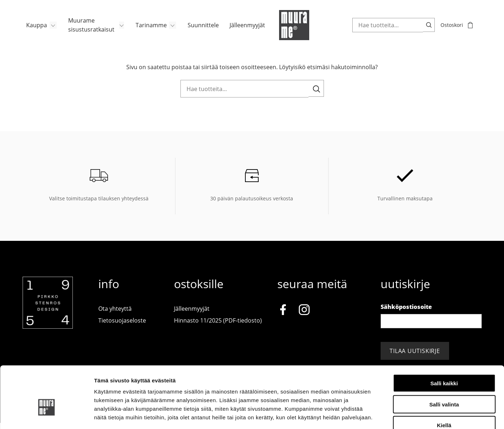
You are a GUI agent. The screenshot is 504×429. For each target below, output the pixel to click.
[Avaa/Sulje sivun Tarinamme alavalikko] (170, 29)
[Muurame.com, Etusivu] (295, 29)
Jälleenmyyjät (246, 29)
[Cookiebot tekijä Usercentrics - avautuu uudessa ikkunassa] (46, 415)
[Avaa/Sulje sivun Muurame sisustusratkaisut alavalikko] (119, 29)
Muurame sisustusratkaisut (88, 29)
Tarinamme (148, 29)
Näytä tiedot (384, 415)
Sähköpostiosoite (406, 313)
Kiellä (444, 383)
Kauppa (33, 29)
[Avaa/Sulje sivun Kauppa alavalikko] (50, 29)
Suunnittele (201, 29)
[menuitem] (38, 29)
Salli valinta (444, 362)
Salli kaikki (444, 341)
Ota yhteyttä (115, 314)
